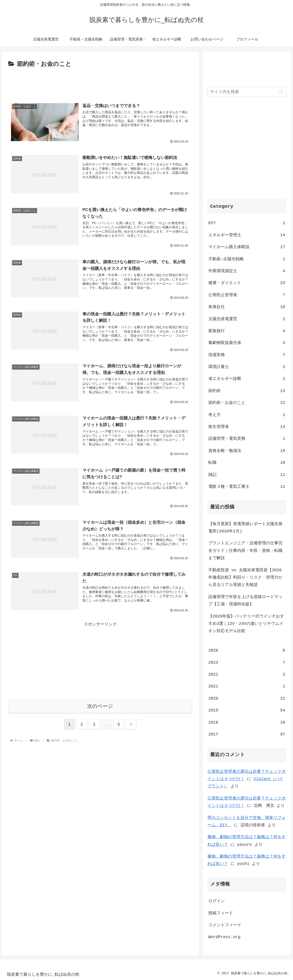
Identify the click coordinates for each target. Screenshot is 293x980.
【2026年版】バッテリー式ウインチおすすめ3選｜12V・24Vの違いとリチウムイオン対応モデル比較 (246, 624)
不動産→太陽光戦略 (247, 259)
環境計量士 (247, 367)
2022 (247, 674)
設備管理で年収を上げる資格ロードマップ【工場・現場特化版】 (245, 600)
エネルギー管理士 (247, 235)
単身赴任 (247, 307)
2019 (247, 710)
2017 (247, 734)
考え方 (247, 415)
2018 (247, 722)
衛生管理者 (247, 427)
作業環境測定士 (247, 271)
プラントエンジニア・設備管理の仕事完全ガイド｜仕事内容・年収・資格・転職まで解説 (245, 550)
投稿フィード (221, 913)
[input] (247, 92)
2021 (247, 686)
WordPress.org (224, 937)
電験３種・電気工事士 (247, 486)
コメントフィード (225, 925)
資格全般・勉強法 (247, 451)
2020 (247, 698)
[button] (281, 92)
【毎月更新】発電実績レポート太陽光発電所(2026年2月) (245, 527)
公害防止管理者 (247, 295)
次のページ (100, 707)
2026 (247, 650)
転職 (247, 462)
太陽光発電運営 (247, 319)
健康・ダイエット (247, 283)
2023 (247, 662)
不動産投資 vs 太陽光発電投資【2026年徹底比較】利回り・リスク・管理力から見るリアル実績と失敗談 (245, 577)
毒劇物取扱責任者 (247, 343)
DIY (247, 223)
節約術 (247, 391)
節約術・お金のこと (247, 403)
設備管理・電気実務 (247, 438)
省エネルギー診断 (247, 379)
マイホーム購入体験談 (247, 247)
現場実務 (247, 355)
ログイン (217, 901)
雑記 (247, 475)
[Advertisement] (100, 82)
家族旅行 (247, 331)
